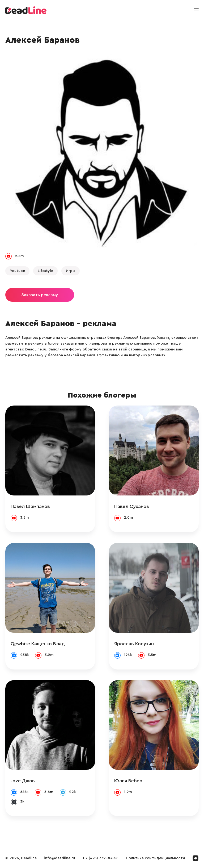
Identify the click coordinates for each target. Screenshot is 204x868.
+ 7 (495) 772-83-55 (100, 858)
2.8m (19, 256)
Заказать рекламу (40, 295)
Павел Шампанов (30, 506)
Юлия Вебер (128, 781)
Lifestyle (45, 271)
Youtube (17, 271)
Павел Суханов (132, 506)
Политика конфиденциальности (155, 858)
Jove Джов (23, 781)
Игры (71, 271)
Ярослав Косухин (134, 644)
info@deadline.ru (59, 858)
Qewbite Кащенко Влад (38, 644)
